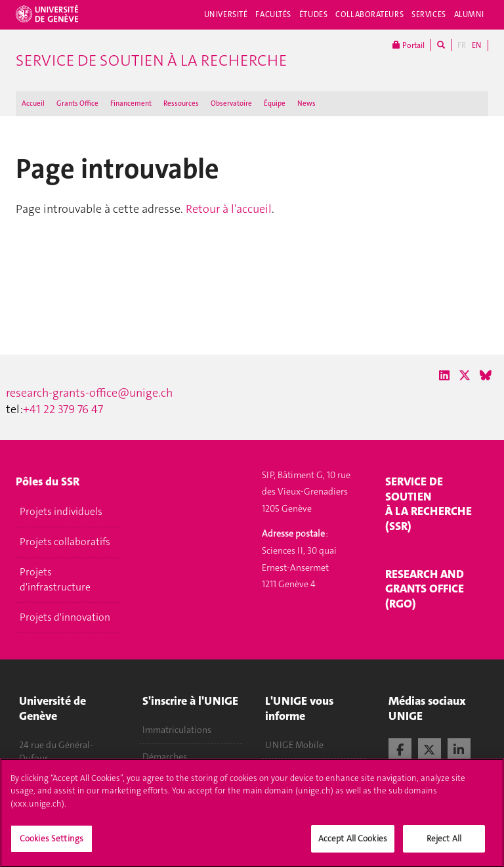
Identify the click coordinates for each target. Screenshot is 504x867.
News (306, 103)
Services (429, 14)
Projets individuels (61, 512)
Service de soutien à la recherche (151, 60)
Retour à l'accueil (229, 209)
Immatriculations (177, 730)
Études (313, 14)
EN (476, 45)
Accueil (33, 103)
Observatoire (231, 103)
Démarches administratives (174, 763)
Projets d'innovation (65, 617)
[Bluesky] (486, 376)
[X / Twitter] (465, 376)
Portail (409, 45)
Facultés (273, 14)
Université (226, 14)
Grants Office (77, 103)
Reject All (444, 846)
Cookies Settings (52, 846)
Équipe (275, 103)
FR (462, 45)
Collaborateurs (369, 14)
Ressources (181, 103)
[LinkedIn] (444, 376)
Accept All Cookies (353, 846)
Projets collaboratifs (65, 542)
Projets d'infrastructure (55, 580)
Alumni (469, 14)
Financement (131, 103)
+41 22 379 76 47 (63, 409)
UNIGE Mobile (294, 745)
